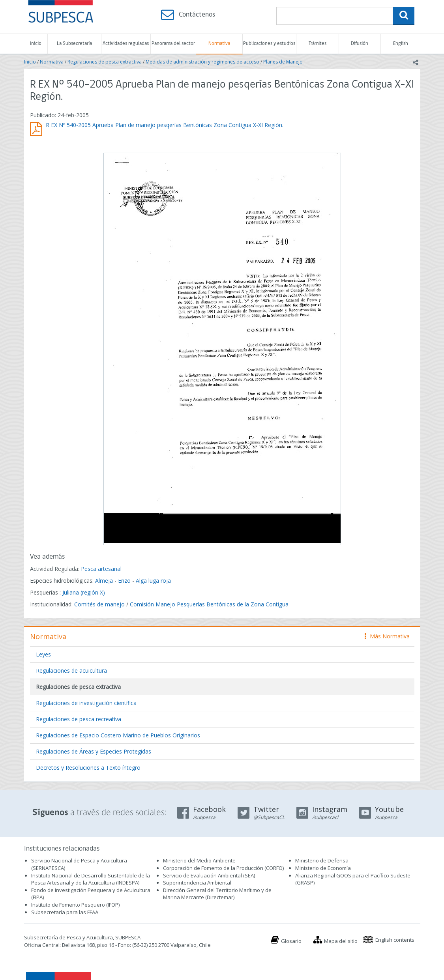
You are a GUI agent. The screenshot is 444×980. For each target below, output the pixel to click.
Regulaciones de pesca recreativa (79, 719)
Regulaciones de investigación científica (86, 703)
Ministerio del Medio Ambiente (199, 860)
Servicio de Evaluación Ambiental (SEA (208, 875)
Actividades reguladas (126, 44)
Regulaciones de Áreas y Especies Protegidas (94, 751)
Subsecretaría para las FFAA (65, 912)
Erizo (124, 581)
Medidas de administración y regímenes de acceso (202, 62)
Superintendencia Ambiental (197, 883)
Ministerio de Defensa (322, 860)
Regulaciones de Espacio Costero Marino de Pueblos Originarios (118, 735)
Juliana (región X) (84, 592)
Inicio (36, 44)
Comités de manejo (99, 604)
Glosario (291, 941)
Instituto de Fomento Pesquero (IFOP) (75, 905)
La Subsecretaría (74, 44)
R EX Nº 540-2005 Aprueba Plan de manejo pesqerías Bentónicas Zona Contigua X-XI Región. (165, 125)
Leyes (43, 654)
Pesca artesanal (101, 569)
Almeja (104, 581)
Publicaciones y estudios (269, 44)
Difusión (360, 44)
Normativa (219, 44)
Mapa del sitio (341, 941)
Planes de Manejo (283, 62)
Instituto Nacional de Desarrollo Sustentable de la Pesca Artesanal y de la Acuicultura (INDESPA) (91, 879)
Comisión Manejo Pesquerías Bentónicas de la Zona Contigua (209, 604)
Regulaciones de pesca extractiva (105, 62)
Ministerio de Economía (323, 868)
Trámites (318, 44)
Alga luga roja (153, 581)
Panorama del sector (173, 44)
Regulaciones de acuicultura (71, 670)
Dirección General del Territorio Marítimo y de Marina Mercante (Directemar (217, 894)
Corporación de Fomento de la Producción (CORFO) (223, 868)
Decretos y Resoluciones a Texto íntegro (88, 768)
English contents (395, 940)
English (401, 44)
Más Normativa (387, 636)
